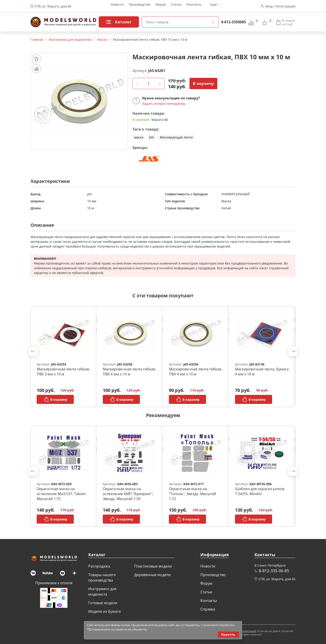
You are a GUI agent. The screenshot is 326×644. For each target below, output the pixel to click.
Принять (228, 634)
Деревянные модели (152, 575)
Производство (140, 6)
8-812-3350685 (234, 22)
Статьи (176, 6)
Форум (161, 6)
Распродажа (99, 566)
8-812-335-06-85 (274, 571)
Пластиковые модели (153, 566)
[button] (33, 351)
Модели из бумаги (104, 611)
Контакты (194, 6)
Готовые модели (103, 603)
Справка (208, 609)
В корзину (203, 83)
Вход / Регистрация (280, 6)
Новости (117, 6)
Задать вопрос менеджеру (164, 103)
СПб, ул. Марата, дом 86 (53, 6)
